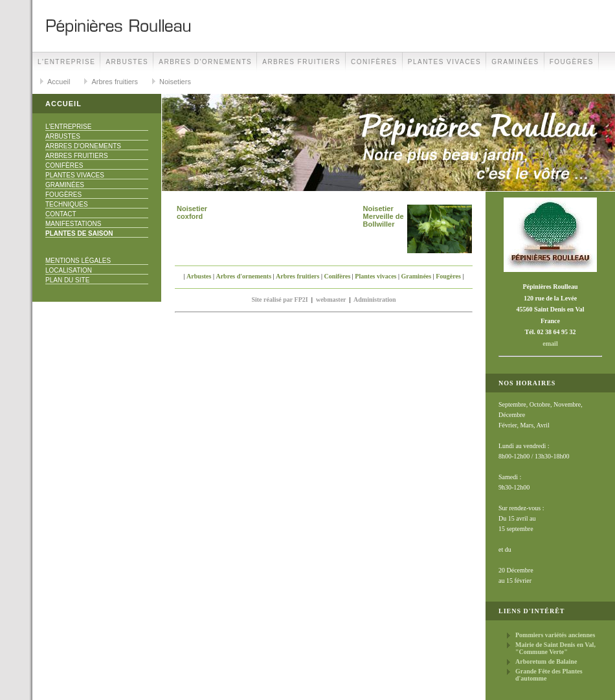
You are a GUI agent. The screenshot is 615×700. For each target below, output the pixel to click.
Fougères (572, 62)
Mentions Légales (78, 261)
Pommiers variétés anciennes (555, 635)
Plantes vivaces (444, 62)
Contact (61, 214)
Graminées (515, 62)
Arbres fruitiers (301, 62)
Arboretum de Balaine (546, 661)
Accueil (59, 82)
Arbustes (127, 62)
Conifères (374, 62)
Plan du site (67, 280)
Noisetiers (175, 82)
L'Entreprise (66, 62)
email (550, 344)
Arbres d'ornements (205, 62)
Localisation (69, 270)
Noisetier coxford (192, 212)
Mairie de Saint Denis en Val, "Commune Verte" (555, 648)
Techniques (67, 204)
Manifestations (73, 224)
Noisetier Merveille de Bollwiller (384, 216)
